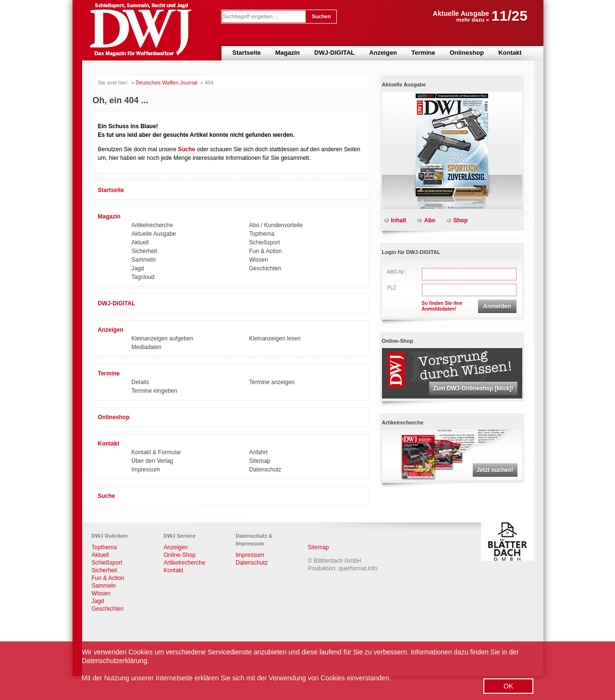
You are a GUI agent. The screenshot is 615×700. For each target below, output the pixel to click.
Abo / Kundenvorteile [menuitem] (276, 225)
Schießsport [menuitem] (265, 242)
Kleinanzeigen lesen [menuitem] (275, 338)
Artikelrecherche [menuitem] (153, 225)
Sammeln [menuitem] (144, 260)
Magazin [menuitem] (288, 53)
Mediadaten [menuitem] (147, 347)
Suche (186, 149)
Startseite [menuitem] (247, 53)
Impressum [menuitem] (146, 470)
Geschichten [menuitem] (265, 268)
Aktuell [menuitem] (140, 242)
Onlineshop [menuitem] (467, 53)
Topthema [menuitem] (262, 234)
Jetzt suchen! (495, 470)
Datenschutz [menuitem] (265, 470)
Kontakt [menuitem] (510, 53)
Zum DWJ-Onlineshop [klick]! (473, 388)
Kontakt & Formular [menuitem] (156, 452)
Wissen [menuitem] (259, 260)
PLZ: (392, 288)
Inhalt (399, 220)
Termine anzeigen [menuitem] (272, 382)
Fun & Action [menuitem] (266, 251)
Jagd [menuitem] (138, 268)
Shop (461, 220)
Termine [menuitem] (423, 53)
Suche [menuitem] (107, 496)
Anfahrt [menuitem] (259, 452)
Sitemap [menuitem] (260, 461)
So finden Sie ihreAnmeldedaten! (442, 306)
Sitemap (319, 547)
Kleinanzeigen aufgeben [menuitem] (163, 338)
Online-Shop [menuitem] (180, 555)
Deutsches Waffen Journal (166, 83)
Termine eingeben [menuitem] (154, 391)
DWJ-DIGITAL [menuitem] (334, 53)
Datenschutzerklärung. (115, 661)
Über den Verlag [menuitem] (153, 461)
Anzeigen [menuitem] (383, 53)
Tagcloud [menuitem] (143, 277)
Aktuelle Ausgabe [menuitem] (154, 234)
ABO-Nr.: (397, 272)
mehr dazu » (473, 19)
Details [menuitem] (141, 382)
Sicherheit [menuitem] (144, 251)
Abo (430, 220)
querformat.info (358, 568)
